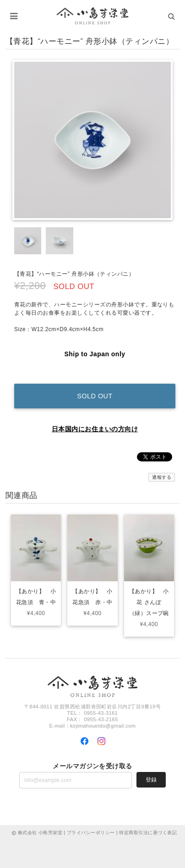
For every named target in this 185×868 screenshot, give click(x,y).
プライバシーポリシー (91, 833)
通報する (162, 477)
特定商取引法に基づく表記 (148, 833)
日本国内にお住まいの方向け (95, 429)
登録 (151, 780)
